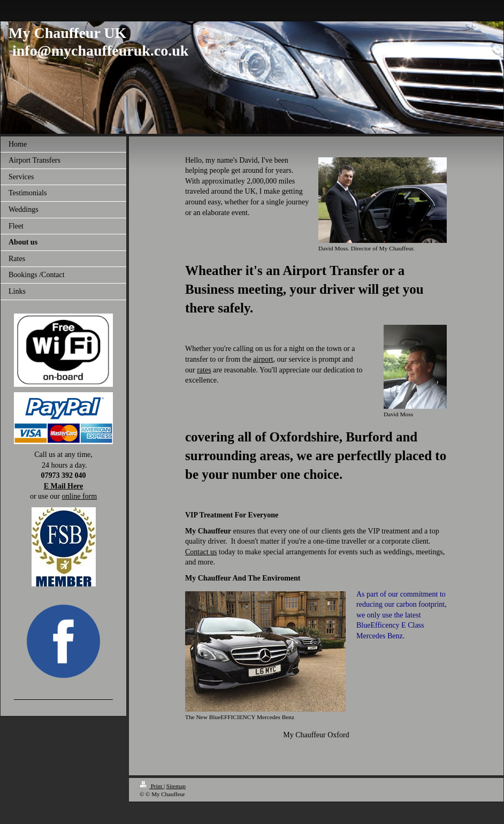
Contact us (201, 552)
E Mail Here (64, 486)
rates (204, 370)
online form (79, 496)
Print (152, 786)
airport (263, 359)
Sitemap (176, 786)
